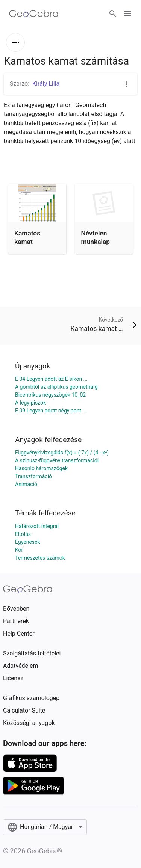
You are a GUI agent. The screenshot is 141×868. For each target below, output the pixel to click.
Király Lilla (46, 84)
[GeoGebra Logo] (34, 14)
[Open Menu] (127, 14)
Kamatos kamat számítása (29, 242)
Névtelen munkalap (96, 237)
